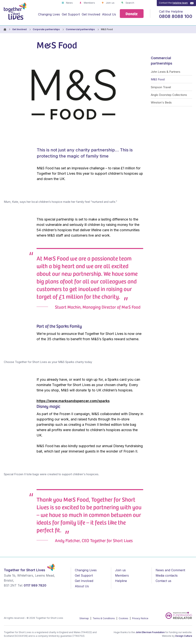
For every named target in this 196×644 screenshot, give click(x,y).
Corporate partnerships (46, 29)
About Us (109, 14)
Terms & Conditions (104, 618)
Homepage (5, 29)
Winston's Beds (161, 102)
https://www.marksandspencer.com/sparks (73, 401)
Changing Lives (49, 14)
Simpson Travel (161, 87)
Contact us (163, 581)
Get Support (71, 14)
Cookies (124, 618)
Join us (110, 3)
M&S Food (158, 79)
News (69, 3)
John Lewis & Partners (166, 72)
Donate (132, 13)
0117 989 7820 (35, 585)
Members (89, 3)
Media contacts (167, 575)
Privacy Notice (140, 618)
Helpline (121, 581)
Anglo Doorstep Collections (169, 95)
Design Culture (184, 636)
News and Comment (170, 570)
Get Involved (91, 14)
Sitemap (84, 618)
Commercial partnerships (80, 29)
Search (129, 3)
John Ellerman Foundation (150, 632)
